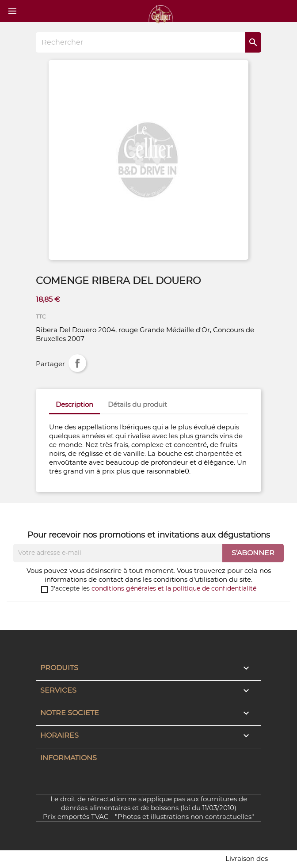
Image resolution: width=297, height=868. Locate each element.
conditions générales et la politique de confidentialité (174, 589)
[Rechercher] (148, 42)
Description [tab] (74, 405)
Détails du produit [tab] (137, 405)
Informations (69, 758)
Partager (77, 363)
